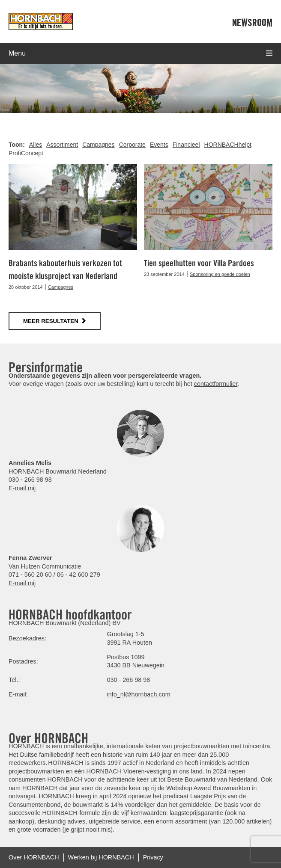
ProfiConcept (26, 153)
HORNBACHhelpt (228, 145)
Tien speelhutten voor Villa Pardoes (199, 263)
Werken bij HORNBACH (101, 857)
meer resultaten (51, 321)
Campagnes (99, 145)
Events (159, 145)
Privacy (153, 857)
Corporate (132, 145)
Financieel (186, 145)
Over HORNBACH (34, 857)
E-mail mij (22, 488)
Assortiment (62, 145)
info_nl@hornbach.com (138, 694)
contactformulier (216, 384)
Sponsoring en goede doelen (220, 274)
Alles (36, 145)
